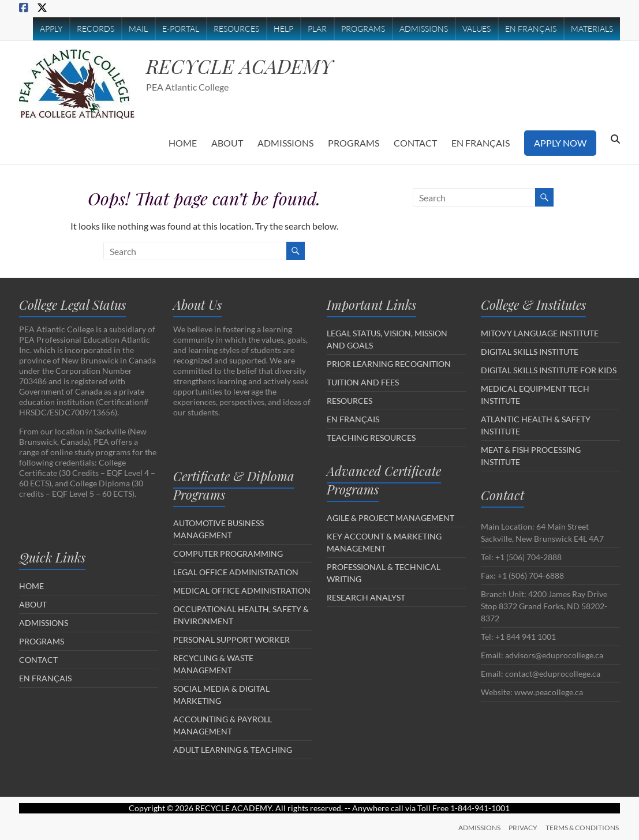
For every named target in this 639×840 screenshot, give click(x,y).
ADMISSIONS (424, 29)
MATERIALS (592, 29)
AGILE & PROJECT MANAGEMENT (390, 518)
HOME (183, 143)
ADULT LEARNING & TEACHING (233, 750)
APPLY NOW (560, 143)
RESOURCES (236, 29)
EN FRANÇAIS (531, 29)
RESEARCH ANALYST (366, 597)
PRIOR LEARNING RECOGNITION (389, 364)
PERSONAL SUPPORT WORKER (231, 640)
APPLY (51, 29)
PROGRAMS (363, 29)
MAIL (138, 29)
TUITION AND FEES (363, 382)
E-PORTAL (181, 29)
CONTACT (415, 143)
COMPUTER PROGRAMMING (228, 554)
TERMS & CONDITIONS (583, 827)
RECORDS (96, 29)
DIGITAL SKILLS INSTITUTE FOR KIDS (549, 370)
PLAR (317, 29)
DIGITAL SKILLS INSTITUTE (530, 352)
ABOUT (227, 143)
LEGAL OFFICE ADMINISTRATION (236, 572)
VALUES (477, 29)
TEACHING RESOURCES (371, 438)
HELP (283, 29)
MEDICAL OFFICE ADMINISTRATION (242, 590)
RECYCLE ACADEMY (245, 66)
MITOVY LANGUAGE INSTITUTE (540, 333)
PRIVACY (523, 827)
